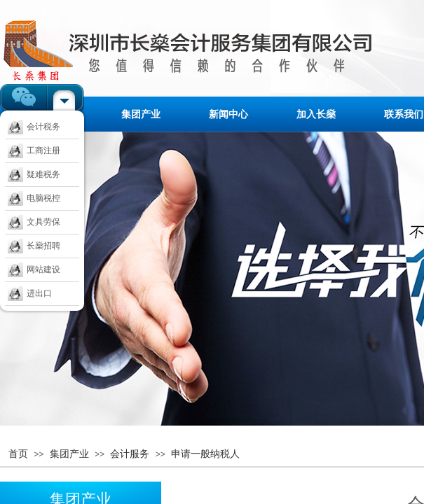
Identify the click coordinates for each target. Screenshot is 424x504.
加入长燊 (316, 114)
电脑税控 (34, 198)
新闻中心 (228, 114)
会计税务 (34, 127)
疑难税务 (34, 174)
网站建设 (34, 269)
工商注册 (34, 150)
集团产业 (141, 114)
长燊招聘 (34, 246)
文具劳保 (34, 222)
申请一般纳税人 (205, 454)
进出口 (30, 293)
